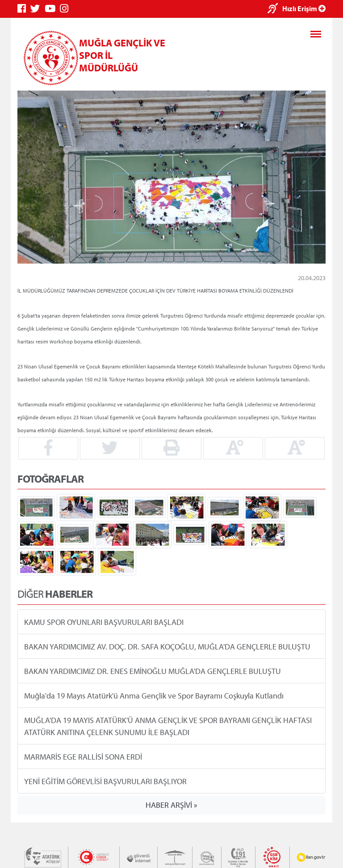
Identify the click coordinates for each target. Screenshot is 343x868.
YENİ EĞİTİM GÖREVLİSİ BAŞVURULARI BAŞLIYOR (105, 781)
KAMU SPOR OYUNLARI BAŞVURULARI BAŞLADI (104, 622)
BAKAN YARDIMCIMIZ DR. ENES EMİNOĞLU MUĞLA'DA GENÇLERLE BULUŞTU (153, 671)
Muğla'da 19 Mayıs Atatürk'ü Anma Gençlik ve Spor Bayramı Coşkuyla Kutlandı (154, 695)
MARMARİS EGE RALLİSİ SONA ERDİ (83, 756)
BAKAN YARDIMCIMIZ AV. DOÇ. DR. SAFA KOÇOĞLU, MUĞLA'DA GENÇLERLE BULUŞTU (167, 646)
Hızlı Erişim (304, 8)
